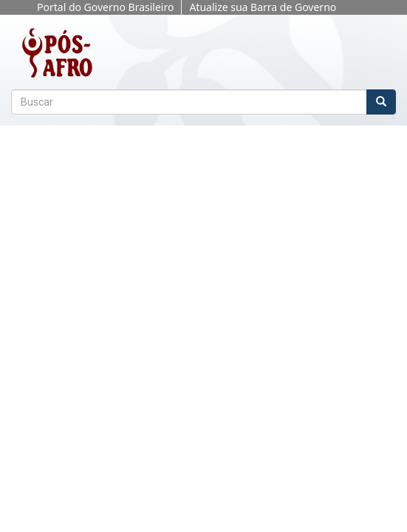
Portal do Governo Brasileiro (105, 7)
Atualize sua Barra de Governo (263, 7)
